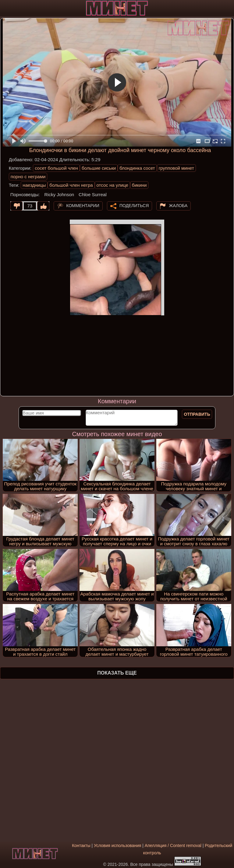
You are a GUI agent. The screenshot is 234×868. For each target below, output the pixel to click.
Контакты (81, 845)
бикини (139, 185)
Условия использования (117, 845)
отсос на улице (112, 185)
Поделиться (134, 205)
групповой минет (176, 168)
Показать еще (117, 673)
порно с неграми (28, 177)
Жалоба (178, 205)
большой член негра (71, 185)
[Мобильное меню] (5, 8)
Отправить (197, 414)
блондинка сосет (137, 168)
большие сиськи (99, 168)
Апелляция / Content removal (173, 845)
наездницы (34, 185)
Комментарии (83, 205)
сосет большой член (56, 168)
